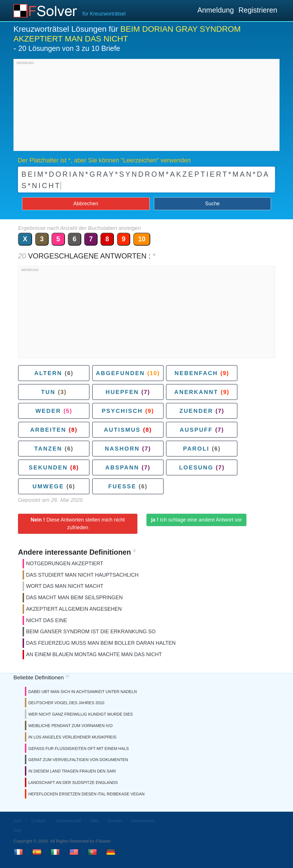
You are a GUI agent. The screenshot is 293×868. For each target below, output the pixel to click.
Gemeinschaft (68, 821)
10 (142, 239)
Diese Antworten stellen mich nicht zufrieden (78, 524)
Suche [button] (212, 204)
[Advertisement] (146, 106)
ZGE (18, 821)
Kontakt (115, 821)
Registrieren (258, 10)
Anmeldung (216, 10)
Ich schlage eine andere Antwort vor (196, 520)
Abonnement (143, 821)
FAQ (18, 831)
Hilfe (94, 821)
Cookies (39, 821)
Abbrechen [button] (86, 204)
